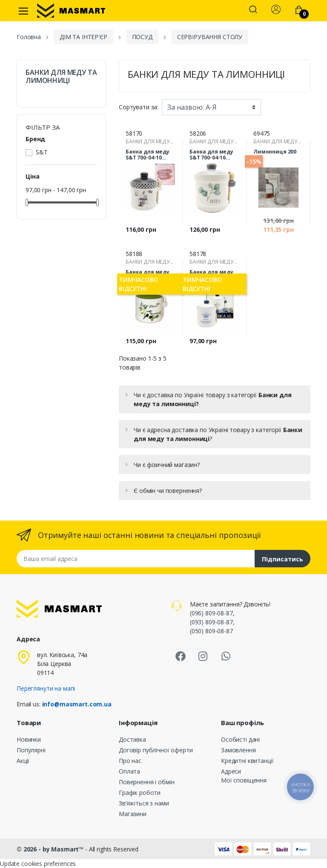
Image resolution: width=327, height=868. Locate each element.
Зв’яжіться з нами (144, 803)
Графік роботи (140, 793)
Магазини (133, 814)
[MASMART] (71, 11)
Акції (23, 761)
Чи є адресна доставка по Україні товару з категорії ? (218, 434)
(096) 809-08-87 (211, 613)
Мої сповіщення (244, 780)
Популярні (31, 750)
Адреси (231, 771)
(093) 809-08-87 (211, 622)
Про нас (130, 761)
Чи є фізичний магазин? (167, 465)
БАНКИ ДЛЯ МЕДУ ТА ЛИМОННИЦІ (61, 77)
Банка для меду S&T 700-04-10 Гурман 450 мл (148, 155)
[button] (253, 10)
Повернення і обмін (146, 782)
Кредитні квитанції (247, 761)
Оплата (129, 771)
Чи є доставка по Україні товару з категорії (212, 399)
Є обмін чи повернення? (168, 491)
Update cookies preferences (38, 864)
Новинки (29, 739)
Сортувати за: (139, 107)
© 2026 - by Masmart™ (51, 849)
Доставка (132, 739)
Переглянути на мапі (46, 688)
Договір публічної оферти (156, 750)
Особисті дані (240, 739)
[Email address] (136, 559)
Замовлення (238, 750)
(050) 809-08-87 (211, 631)
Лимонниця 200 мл (275, 155)
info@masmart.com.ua (77, 704)
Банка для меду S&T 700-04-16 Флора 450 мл (211, 155)
